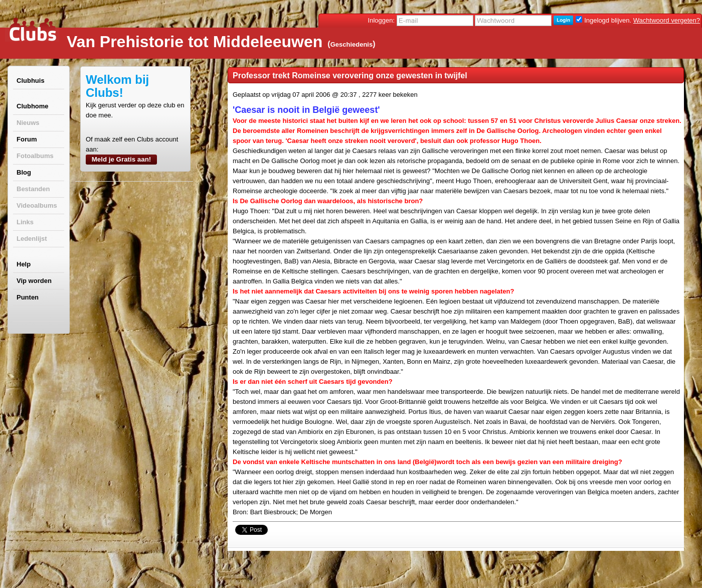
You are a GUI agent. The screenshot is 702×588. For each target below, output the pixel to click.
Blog (24, 172)
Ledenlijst (32, 239)
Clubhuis (31, 81)
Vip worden (34, 281)
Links (25, 222)
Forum (27, 139)
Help (24, 264)
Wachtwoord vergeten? (667, 20)
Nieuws (28, 123)
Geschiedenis (352, 44)
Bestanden (33, 189)
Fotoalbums (35, 156)
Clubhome (33, 106)
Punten (28, 297)
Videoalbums (37, 205)
